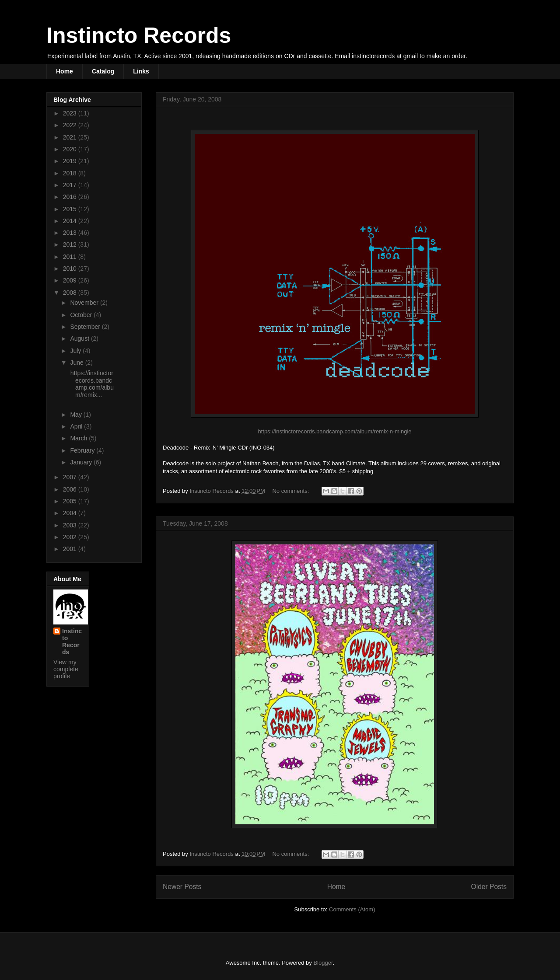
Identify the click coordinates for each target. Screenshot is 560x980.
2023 (71, 113)
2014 (71, 221)
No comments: (291, 491)
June (77, 363)
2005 (71, 501)
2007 (71, 477)
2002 (71, 537)
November (85, 303)
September (86, 327)
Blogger (323, 963)
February (83, 450)
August (80, 338)
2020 (71, 149)
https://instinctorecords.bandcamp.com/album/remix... (91, 384)
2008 (71, 293)
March (79, 438)
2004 (71, 513)
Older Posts (489, 887)
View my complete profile (66, 669)
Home (65, 71)
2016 (71, 197)
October (82, 315)
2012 (71, 244)
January (82, 462)
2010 (71, 269)
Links (141, 71)
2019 (71, 161)
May (77, 415)
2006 (71, 489)
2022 (71, 125)
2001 (71, 549)
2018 (71, 173)
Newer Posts (182, 887)
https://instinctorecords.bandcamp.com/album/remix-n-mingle (334, 431)
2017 (71, 185)
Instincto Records (139, 35)
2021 (71, 137)
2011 (71, 257)
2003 (71, 525)
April (77, 426)
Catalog (103, 71)
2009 (71, 280)
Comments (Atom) (352, 909)
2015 (71, 209)
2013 (71, 233)
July (76, 351)
